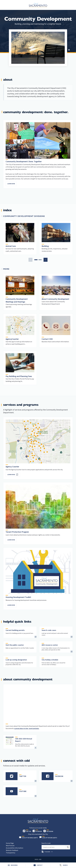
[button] (69, 50)
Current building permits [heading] (15, 630)
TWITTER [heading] (23, 776)
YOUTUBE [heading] (23, 791)
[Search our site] (54, 847)
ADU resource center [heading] (50, 645)
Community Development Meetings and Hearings (17, 300)
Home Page (10, 843)
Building (45, 246)
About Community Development (55, 299)
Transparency (11, 853)
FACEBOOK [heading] (59, 776)
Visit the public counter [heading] (15, 645)
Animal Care (11, 246)
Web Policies (10, 846)
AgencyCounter (12, 339)
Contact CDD (47, 339)
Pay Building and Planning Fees (19, 376)
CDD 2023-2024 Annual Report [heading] (24, 740)
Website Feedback (12, 850)
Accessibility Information (15, 848)
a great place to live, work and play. (27, 729)
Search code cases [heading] (49, 630)
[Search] (68, 847)
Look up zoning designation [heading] (16, 660)
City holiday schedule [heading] (50, 660)
